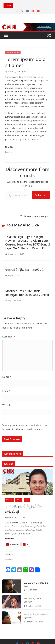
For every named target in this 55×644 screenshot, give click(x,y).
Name (7, 377)
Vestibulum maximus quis (37, 216)
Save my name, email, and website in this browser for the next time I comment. (25, 427)
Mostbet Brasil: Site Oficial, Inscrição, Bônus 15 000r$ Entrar (27, 293)
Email (6, 391)
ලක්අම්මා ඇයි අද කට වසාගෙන (33, 600)
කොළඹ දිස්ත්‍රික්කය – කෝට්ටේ (25, 269)
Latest (19, 500)
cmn (24, 517)
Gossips (9, 500)
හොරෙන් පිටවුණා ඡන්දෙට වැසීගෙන (36, 616)
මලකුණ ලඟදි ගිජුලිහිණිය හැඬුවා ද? (24, 509)
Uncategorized (13, 53)
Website (7, 405)
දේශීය (27, 500)
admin (26, 72)
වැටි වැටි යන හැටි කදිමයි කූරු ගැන (37, 584)
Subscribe (41, 195)
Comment (9, 337)
